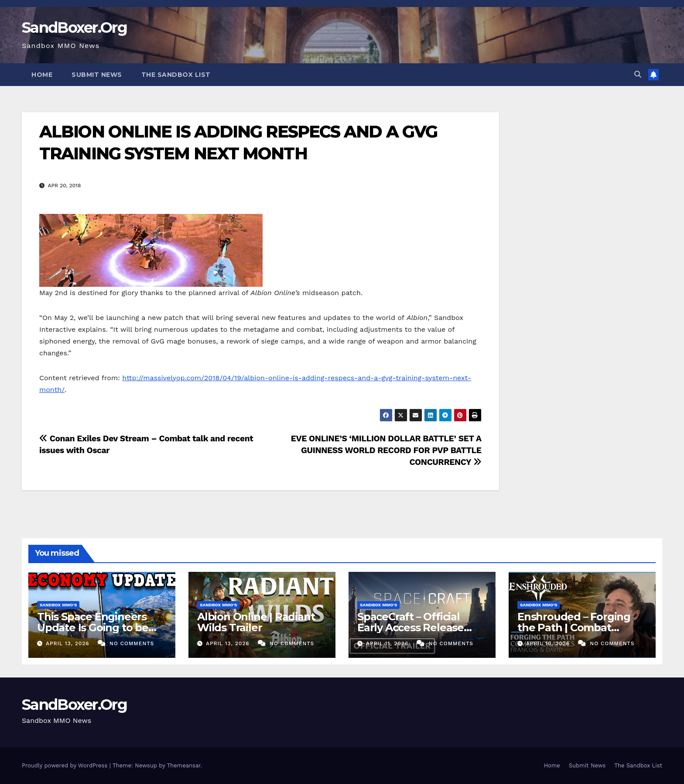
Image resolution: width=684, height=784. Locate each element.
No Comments (132, 643)
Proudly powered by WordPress (66, 765)
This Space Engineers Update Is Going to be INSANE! (93, 628)
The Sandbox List (176, 75)
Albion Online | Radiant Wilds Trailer (256, 622)
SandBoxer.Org (74, 28)
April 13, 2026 (69, 643)
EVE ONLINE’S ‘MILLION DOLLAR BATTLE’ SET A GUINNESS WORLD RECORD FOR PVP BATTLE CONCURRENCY (386, 450)
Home (42, 75)
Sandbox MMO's (58, 605)
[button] (638, 74)
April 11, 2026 (388, 643)
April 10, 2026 (549, 643)
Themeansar (184, 765)
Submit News (97, 75)
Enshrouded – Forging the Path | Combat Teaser (574, 628)
